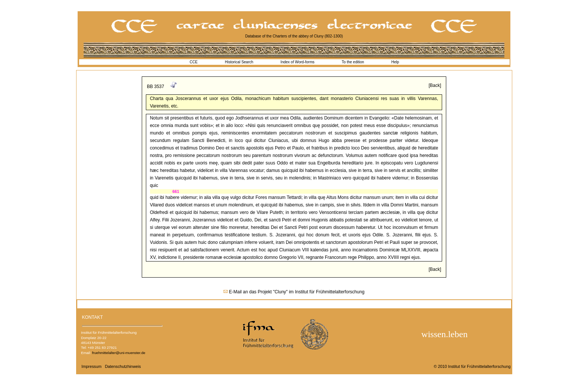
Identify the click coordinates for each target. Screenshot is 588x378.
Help (395, 62)
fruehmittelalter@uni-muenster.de (118, 353)
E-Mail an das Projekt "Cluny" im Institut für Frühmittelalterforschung (297, 292)
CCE (194, 62)
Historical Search (239, 62)
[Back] (435, 85)
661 (176, 191)
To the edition (353, 62)
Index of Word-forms (297, 62)
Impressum (91, 366)
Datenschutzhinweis (123, 366)
